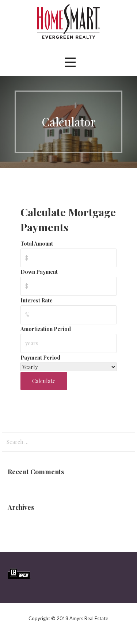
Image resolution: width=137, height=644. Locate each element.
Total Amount (37, 243)
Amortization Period (46, 329)
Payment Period (40, 357)
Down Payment (39, 272)
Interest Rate (37, 300)
